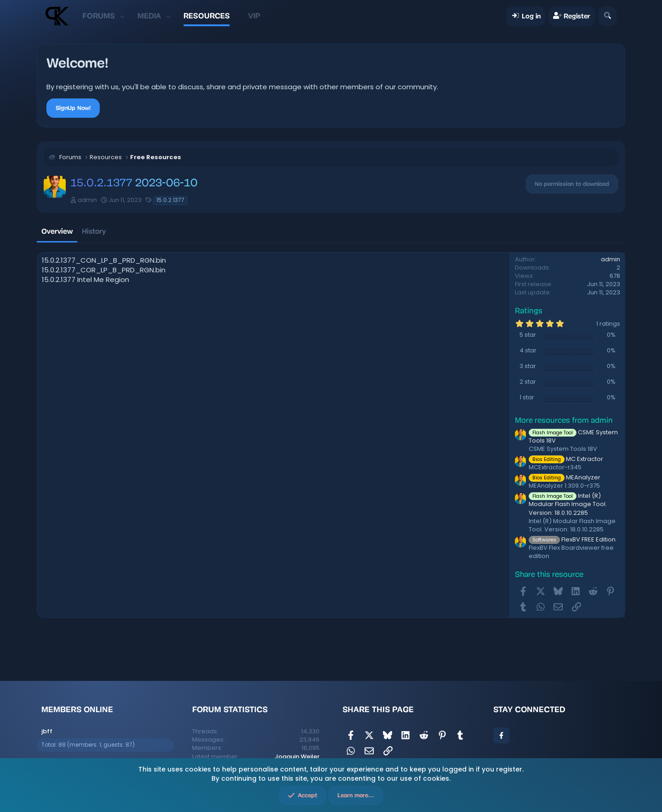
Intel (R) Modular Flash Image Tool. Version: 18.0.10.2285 (568, 504)
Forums (99, 16)
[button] (122, 16)
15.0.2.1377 (170, 200)
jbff (47, 731)
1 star (527, 397)
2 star (528, 382)
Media (149, 16)
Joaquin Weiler (297, 757)
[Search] (608, 16)
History (94, 231)
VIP (254, 16)
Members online (77, 709)
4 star (528, 351)
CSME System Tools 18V (573, 436)
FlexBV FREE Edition (572, 539)
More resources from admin (564, 421)
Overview (57, 231)
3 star (528, 366)
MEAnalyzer (565, 477)
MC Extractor (566, 459)
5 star (528, 335)
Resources (207, 16)
